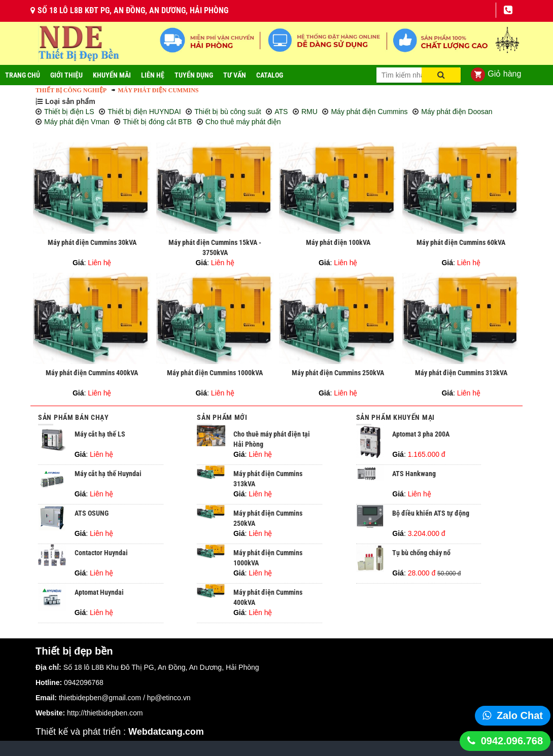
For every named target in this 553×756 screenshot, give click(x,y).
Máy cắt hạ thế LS (100, 434)
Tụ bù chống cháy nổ (421, 553)
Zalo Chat (520, 715)
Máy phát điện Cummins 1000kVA (215, 373)
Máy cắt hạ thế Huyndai (108, 474)
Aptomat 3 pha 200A (421, 434)
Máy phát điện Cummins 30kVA (92, 242)
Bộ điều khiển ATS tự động (431, 513)
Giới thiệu (66, 75)
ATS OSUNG (92, 513)
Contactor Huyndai (101, 553)
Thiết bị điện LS (69, 112)
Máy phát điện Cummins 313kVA (461, 373)
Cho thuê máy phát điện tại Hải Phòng (272, 439)
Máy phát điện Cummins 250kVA (338, 373)
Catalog (270, 75)
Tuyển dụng (194, 75)
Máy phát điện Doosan (457, 112)
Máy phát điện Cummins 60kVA (461, 242)
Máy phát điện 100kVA (338, 242)
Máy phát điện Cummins (158, 90)
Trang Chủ (23, 75)
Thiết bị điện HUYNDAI (144, 112)
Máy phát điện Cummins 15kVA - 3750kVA (215, 247)
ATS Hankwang (414, 474)
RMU (309, 112)
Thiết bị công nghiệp (71, 90)
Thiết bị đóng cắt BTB (157, 122)
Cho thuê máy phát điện (243, 122)
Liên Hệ (153, 75)
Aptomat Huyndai (99, 592)
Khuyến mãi (112, 75)
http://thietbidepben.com (105, 713)
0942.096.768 (512, 741)
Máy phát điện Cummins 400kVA (92, 373)
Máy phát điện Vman (77, 122)
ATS (281, 112)
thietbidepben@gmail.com (100, 698)
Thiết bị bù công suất (228, 112)
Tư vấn (235, 75)
